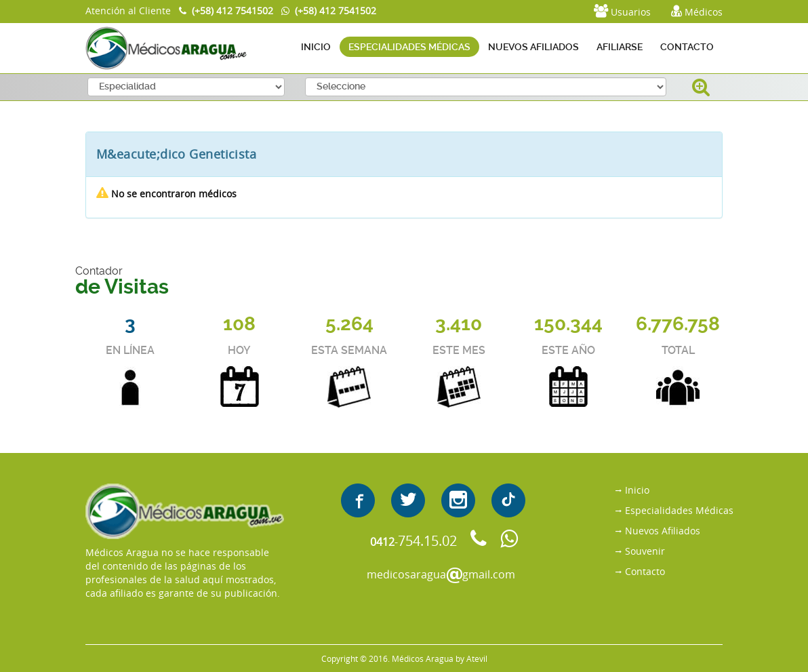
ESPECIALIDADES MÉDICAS (409, 47)
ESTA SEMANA (349, 350)
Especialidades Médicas (679, 510)
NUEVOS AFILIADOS (533, 47)
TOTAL (678, 350)
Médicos (697, 11)
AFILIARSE (620, 47)
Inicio (637, 490)
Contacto (645, 571)
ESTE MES (459, 350)
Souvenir (645, 551)
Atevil (477, 658)
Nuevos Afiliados (663, 531)
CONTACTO (687, 47)
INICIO (316, 47)
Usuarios (622, 11)
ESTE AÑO (568, 350)
